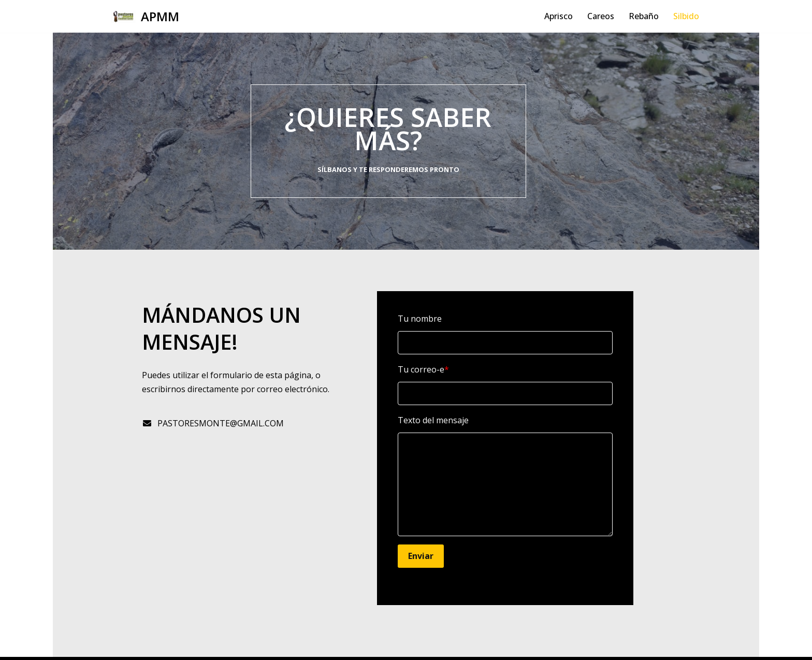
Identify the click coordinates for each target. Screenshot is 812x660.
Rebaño (644, 16)
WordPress (235, 647)
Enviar (445, 533)
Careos (601, 16)
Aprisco (559, 16)
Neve (121, 647)
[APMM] (145, 16)
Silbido (686, 16)
